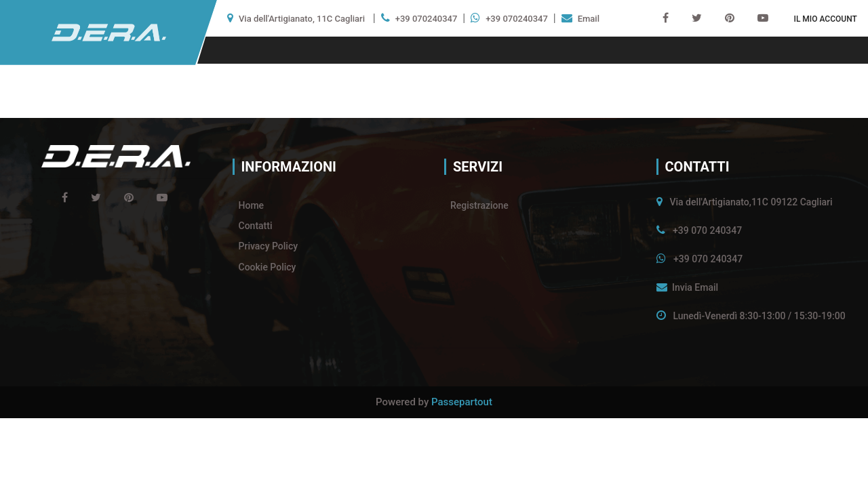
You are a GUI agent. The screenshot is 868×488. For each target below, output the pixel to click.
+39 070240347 (427, 19)
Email (589, 19)
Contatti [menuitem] (256, 226)
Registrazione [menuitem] (479, 205)
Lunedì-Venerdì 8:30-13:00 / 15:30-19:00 (759, 316)
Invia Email (695, 287)
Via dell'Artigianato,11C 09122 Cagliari (751, 202)
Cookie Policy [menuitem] (268, 267)
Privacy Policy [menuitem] (269, 246)
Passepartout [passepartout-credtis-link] (462, 402)
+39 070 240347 (707, 230)
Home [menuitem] (252, 205)
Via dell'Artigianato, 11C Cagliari (302, 19)
